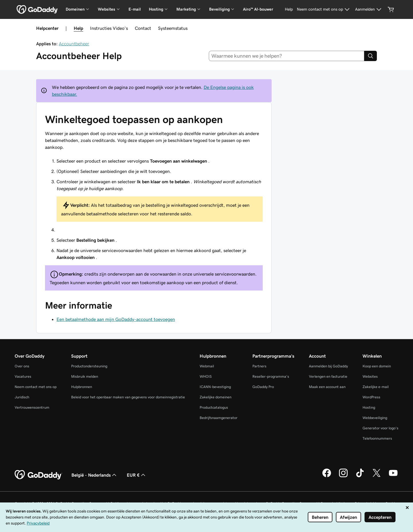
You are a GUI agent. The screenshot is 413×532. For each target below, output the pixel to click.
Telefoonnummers (377, 438)
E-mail (135, 9)
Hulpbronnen (82, 387)
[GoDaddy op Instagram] (343, 476)
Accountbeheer (74, 44)
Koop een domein (377, 366)
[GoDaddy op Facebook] (327, 476)
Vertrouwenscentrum (32, 407)
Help (78, 28)
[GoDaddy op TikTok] (360, 476)
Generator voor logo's (380, 428)
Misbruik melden (85, 376)
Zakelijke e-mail (376, 387)
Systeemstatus (173, 28)
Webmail (207, 366)
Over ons (22, 366)
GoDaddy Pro (263, 387)
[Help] (289, 9)
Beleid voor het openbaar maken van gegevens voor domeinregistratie (128, 397)
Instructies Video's (109, 28)
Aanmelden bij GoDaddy (328, 366)
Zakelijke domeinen (216, 397)
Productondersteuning (89, 366)
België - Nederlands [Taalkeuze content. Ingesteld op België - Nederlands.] (95, 475)
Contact (143, 28)
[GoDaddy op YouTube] (393, 476)
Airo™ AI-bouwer (258, 9)
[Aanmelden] (369, 9)
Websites (370, 376)
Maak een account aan (327, 387)
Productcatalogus (214, 407)
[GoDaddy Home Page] (38, 475)
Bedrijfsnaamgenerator (219, 418)
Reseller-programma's (271, 376)
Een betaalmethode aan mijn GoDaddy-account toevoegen (116, 319)
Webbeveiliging (375, 418)
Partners (259, 366)
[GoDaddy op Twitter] (377, 476)
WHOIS (206, 376)
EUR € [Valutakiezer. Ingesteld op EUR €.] (137, 475)
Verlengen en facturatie (328, 376)
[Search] (371, 56)
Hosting (369, 407)
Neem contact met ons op (36, 387)
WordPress (371, 397)
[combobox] (287, 56)
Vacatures (23, 376)
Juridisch (22, 397)
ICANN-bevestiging (215, 387)
